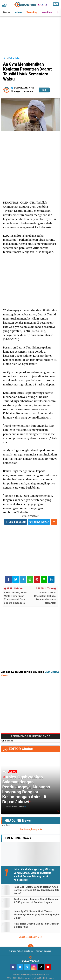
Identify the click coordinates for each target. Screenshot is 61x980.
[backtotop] (31, 947)
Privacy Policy (16, 951)
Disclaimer (29, 951)
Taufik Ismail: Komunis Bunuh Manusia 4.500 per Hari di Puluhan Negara (36, 901)
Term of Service (43, 951)
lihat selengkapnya (30, 829)
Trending (32, 13)
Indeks (19, 13)
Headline (47, 13)
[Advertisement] (31, 33)
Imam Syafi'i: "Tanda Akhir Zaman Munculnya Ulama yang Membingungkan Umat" (37, 915)
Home (7, 13)
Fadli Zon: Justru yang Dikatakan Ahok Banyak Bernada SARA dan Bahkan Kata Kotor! (37, 890)
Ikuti (44, 90)
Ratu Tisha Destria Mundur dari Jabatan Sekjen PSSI (37, 925)
